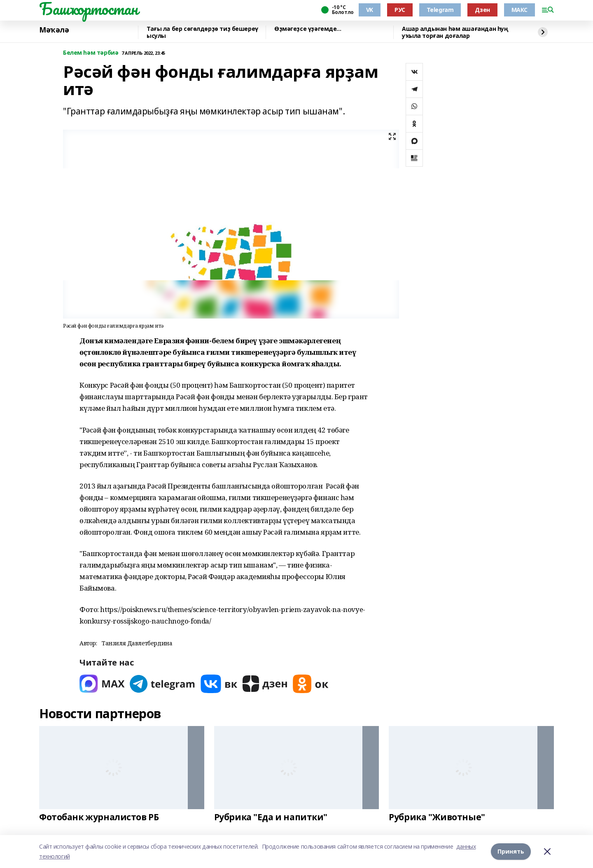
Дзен (482, 10)
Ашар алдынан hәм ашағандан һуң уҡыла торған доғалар (455, 32)
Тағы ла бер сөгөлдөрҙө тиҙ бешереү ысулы (202, 32)
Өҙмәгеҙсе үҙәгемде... (308, 29)
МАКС (519, 10)
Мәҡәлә (54, 30)
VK (370, 10)
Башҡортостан (89, 9)
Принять (511, 851)
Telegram (440, 10)
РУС (400, 10)
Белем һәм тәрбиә (91, 53)
